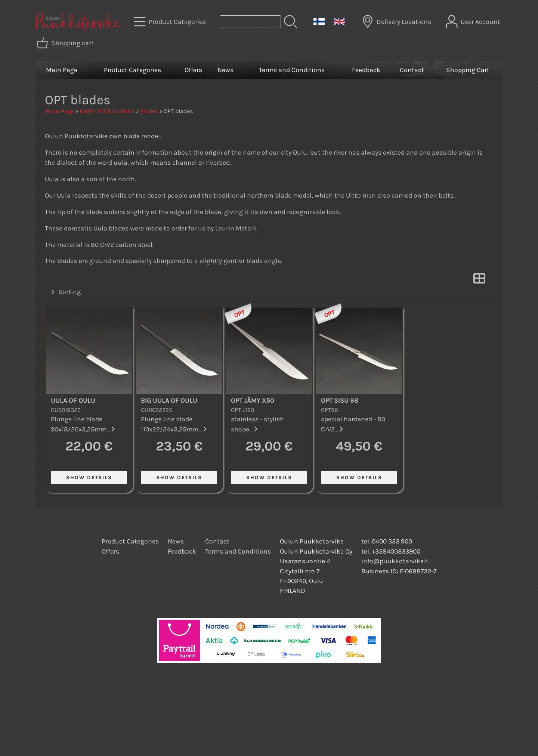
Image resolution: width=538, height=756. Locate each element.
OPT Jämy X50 (253, 400)
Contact (412, 70)
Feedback (366, 70)
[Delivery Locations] (397, 22)
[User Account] (474, 22)
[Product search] (250, 22)
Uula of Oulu (73, 400)
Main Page (62, 70)
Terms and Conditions (292, 70)
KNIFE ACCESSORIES (107, 111)
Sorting (65, 292)
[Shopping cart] (66, 43)
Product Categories (132, 70)
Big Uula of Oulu (169, 400)
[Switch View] (479, 281)
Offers (193, 70)
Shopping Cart (468, 70)
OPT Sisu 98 (340, 400)
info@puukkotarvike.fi (395, 561)
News (225, 70)
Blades (149, 111)
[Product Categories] (171, 22)
